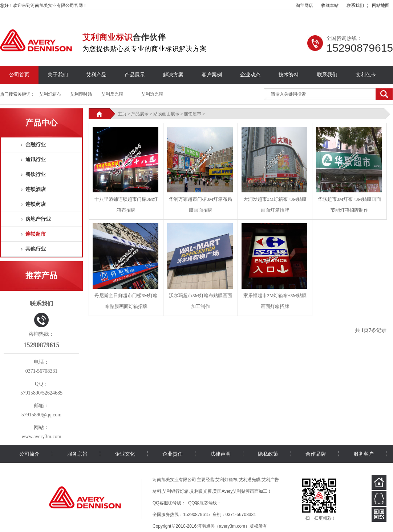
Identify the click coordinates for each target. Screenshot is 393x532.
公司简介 (29, 454)
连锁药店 (36, 204)
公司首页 (19, 75)
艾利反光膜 (112, 94)
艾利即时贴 (81, 94)
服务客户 (364, 454)
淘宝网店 (304, 5)
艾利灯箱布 (50, 94)
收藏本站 (330, 5)
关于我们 (58, 75)
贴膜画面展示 (166, 114)
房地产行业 (38, 219)
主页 (122, 114)
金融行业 (36, 145)
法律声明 (220, 454)
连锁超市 (36, 234)
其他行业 (36, 249)
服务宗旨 (77, 454)
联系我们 (355, 5)
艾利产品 (96, 75)
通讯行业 (36, 159)
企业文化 (125, 454)
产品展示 (135, 75)
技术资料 (289, 75)
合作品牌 (316, 454)
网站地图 (381, 5)
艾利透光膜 (152, 94)
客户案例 (212, 75)
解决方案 (173, 75)
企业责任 (173, 454)
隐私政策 (268, 454)
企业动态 (250, 75)
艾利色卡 (366, 75)
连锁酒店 (36, 189)
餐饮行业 (36, 174)
